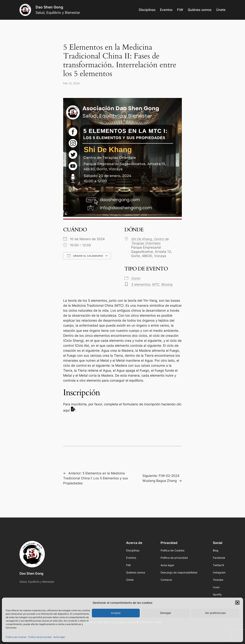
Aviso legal (59, 637)
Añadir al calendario (85, 256)
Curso (136, 278)
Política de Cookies (16, 637)
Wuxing (167, 284)
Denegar (166, 613)
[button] (237, 603)
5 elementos (141, 284)
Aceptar (116, 613)
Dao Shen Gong (49, 7)
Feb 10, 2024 (71, 83)
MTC (156, 284)
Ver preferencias (215, 613)
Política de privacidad (40, 637)
